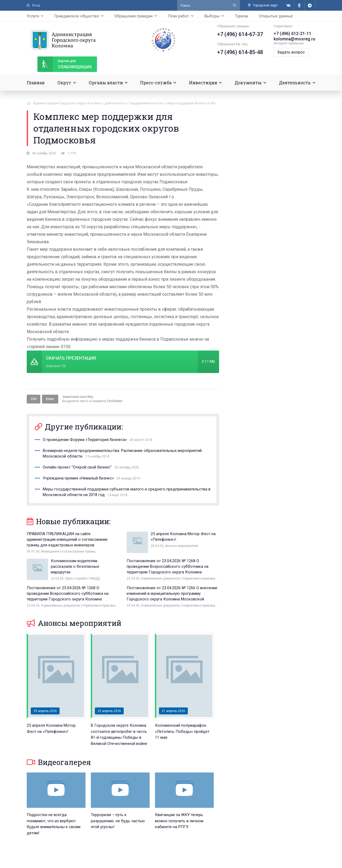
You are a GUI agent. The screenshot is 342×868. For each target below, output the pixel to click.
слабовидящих (65, 64)
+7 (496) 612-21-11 (292, 34)
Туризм (241, 16)
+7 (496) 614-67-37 (240, 34)
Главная (36, 83)
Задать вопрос (291, 52)
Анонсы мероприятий (74, 623)
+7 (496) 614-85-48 (240, 52)
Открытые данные (276, 16)
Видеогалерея (59, 762)
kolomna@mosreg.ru (294, 39)
